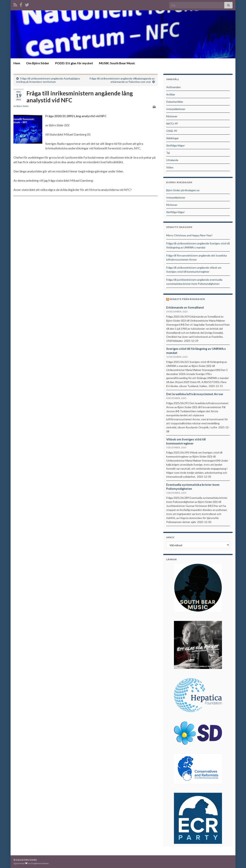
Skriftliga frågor (175, 145)
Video (170, 167)
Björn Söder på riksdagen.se (183, 190)
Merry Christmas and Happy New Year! (189, 235)
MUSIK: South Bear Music (117, 63)
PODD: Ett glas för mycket (74, 63)
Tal (168, 153)
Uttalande (172, 160)
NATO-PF (172, 124)
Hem (17, 63)
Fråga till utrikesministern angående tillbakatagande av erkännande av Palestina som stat (122, 80)
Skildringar (172, 138)
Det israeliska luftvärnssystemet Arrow (195, 394)
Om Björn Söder (38, 63)
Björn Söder (23, 106)
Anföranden (173, 87)
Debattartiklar (175, 102)
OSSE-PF (172, 131)
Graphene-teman (40, 863)
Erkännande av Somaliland (185, 307)
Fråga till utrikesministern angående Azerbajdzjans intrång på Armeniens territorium (48, 80)
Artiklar (171, 94)
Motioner (172, 116)
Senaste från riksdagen (187, 299)
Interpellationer (176, 109)
